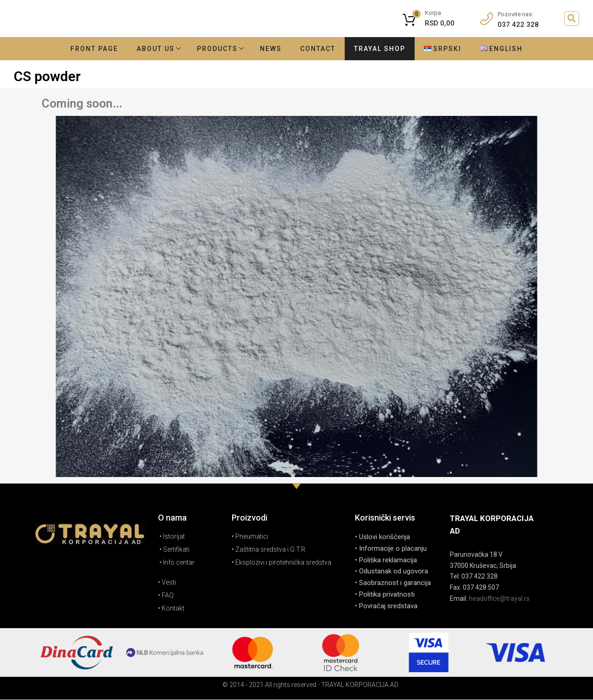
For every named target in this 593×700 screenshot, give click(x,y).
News (271, 49)
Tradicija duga (227, 22)
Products (217, 49)
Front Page (94, 49)
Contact (318, 49)
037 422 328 (516, 25)
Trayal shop (380, 49)
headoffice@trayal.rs (499, 598)
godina (316, 22)
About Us (156, 49)
